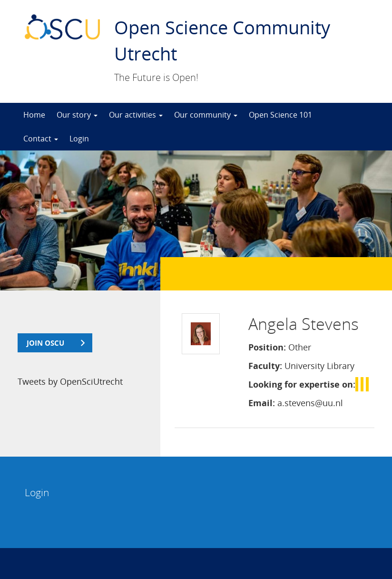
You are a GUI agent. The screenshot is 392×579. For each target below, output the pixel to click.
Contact (41, 139)
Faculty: (265, 366)
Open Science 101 (280, 115)
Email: (262, 403)
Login (79, 139)
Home (34, 115)
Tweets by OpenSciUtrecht (70, 381)
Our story (77, 115)
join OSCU (45, 343)
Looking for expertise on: (302, 384)
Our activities (136, 115)
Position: (267, 347)
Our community (206, 115)
